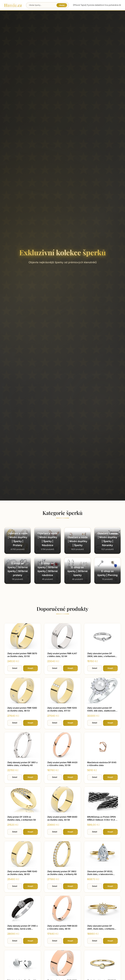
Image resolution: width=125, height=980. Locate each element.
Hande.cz (13, 5)
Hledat (62, 5)
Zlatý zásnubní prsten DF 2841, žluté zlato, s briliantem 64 (102, 929)
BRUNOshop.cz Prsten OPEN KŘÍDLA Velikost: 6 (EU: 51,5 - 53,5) (102, 820)
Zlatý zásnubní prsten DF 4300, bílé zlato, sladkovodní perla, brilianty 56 (102, 711)
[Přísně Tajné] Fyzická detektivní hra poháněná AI (97, 5)
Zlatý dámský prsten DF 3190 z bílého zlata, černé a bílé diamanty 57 (22, 929)
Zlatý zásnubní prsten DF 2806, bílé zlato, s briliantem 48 (101, 656)
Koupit (30, 668)
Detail (15, 668)
